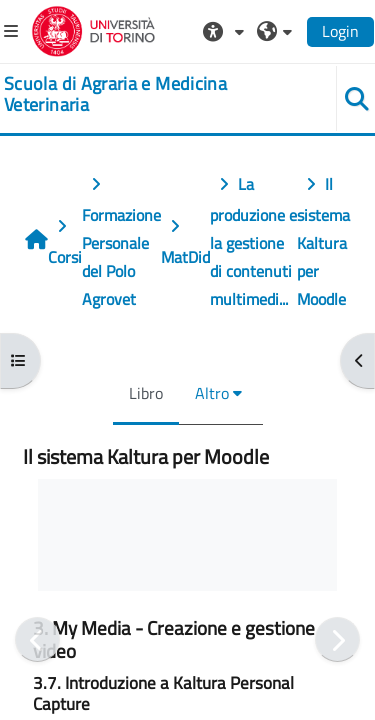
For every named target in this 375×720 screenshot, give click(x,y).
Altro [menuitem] (212, 393)
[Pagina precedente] (37, 639)
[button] (226, 31)
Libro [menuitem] (146, 393)
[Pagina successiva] (337, 639)
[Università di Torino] (93, 29)
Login (340, 31)
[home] (156, 94)
